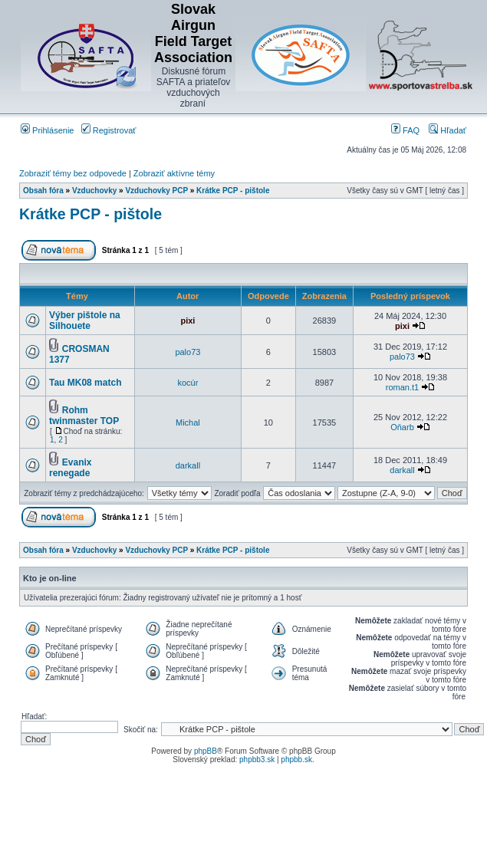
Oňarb (402, 427)
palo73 (188, 352)
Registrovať (109, 130)
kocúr (188, 383)
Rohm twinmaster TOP (84, 416)
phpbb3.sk (257, 759)
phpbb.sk (296, 759)
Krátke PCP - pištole (233, 191)
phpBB (206, 751)
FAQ (405, 130)
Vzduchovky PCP (156, 191)
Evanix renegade (70, 468)
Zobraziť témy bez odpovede (73, 173)
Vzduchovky (94, 191)
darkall (188, 465)
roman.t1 (402, 387)
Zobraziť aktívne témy (174, 173)
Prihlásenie (47, 130)
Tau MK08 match (85, 383)
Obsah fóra (43, 191)
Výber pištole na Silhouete (85, 321)
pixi (188, 321)
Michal (188, 422)
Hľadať (448, 130)
